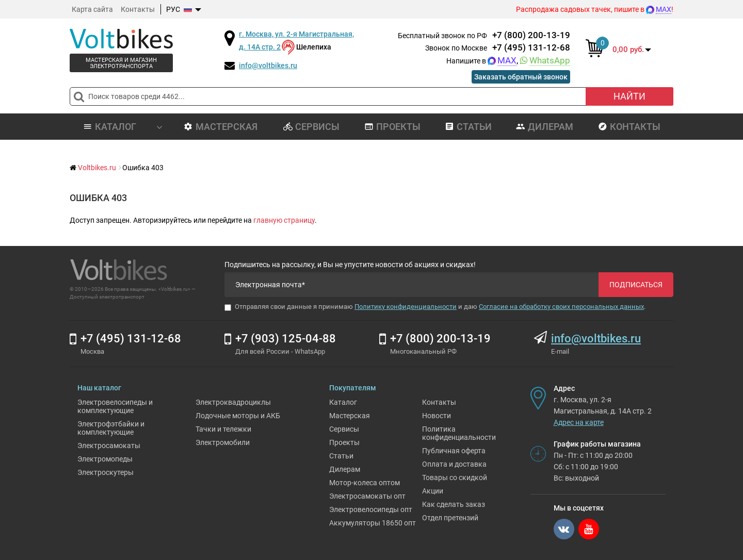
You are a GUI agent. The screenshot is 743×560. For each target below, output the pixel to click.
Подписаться (636, 285)
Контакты (138, 9)
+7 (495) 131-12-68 (531, 47)
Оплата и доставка (454, 464)
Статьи (468, 127)
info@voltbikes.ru (268, 65)
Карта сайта (92, 9)
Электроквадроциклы (233, 402)
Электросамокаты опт (367, 496)
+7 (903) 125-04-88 (286, 339)
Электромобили (223, 442)
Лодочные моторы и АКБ (238, 416)
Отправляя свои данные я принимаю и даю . (435, 307)
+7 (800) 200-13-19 (531, 35)
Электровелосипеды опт (371, 509)
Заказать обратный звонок (521, 77)
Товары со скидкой (455, 477)
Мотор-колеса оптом (365, 483)
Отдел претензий (450, 518)
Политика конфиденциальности (459, 433)
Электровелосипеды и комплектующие (115, 406)
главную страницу (284, 220)
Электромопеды (105, 459)
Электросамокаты (109, 446)
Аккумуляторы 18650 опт (373, 523)
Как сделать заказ (454, 504)
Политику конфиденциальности (406, 307)
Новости (437, 416)
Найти (629, 96)
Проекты (392, 127)
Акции (433, 491)
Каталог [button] (123, 127)
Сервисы (311, 127)
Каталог (343, 402)
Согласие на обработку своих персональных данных (561, 307)
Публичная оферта (454, 451)
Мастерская (221, 127)
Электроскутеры (106, 472)
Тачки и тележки (223, 429)
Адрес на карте (579, 422)
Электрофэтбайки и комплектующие (111, 428)
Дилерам (545, 127)
